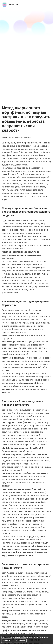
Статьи (4, 137)
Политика (43, 637)
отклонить (20, 640)
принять (7, 640)
